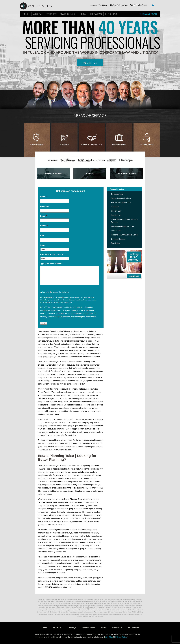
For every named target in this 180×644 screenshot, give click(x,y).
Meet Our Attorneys (53, 174)
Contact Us (96, 14)
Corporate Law (37, 144)
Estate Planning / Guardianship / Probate (125, 221)
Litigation (64, 144)
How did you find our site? (52, 254)
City (42, 235)
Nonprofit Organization (92, 144)
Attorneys (51, 14)
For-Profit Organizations (121, 203)
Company (45, 206)
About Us (38, 14)
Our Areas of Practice (126, 174)
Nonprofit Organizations (121, 198)
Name (44, 197)
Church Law (116, 211)
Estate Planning (119, 144)
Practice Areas (68, 14)
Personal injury (147, 144)
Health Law (116, 215)
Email (44, 216)
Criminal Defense (118, 239)
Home (26, 14)
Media (83, 14)
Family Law (116, 243)
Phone (44, 226)
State (43, 245)
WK (38, 6)
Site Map (109, 637)
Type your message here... (52, 264)
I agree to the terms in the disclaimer (56, 292)
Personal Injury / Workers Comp (124, 235)
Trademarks (116, 231)
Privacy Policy (121, 637)
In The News (111, 14)
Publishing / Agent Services (122, 226)
